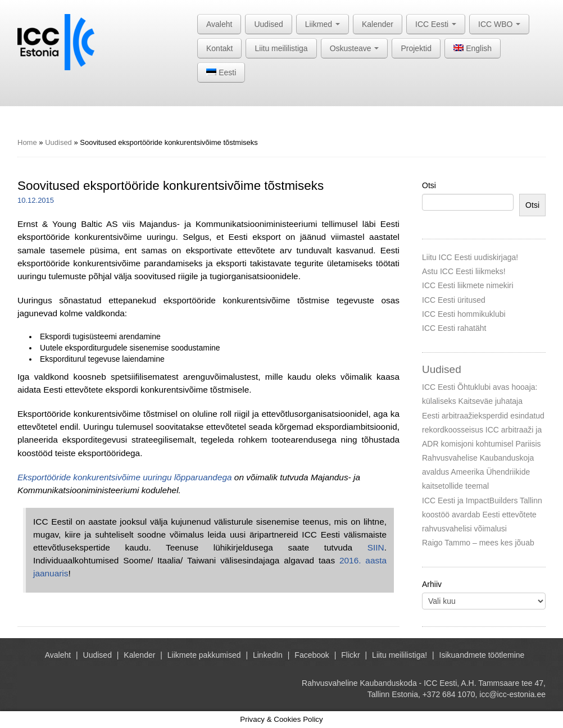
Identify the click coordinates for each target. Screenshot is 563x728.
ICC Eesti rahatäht (454, 328)
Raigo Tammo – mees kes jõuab (478, 543)
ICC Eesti (436, 24)
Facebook (312, 655)
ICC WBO (499, 24)
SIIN (376, 547)
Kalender (378, 24)
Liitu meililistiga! (399, 655)
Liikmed (323, 24)
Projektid (416, 48)
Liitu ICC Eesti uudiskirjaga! (470, 257)
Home (27, 142)
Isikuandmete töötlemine (482, 655)
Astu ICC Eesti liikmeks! (464, 271)
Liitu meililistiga (281, 48)
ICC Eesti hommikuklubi (464, 314)
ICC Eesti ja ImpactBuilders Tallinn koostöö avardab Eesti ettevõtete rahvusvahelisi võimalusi (482, 515)
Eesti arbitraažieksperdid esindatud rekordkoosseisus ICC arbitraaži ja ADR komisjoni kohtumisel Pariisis (483, 430)
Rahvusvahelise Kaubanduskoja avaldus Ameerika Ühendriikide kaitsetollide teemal (478, 472)
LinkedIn (268, 655)
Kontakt (219, 48)
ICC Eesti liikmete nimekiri (468, 285)
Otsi (429, 185)
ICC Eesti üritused (454, 300)
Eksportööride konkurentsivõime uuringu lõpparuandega (125, 477)
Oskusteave (355, 48)
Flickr (350, 655)
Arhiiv (432, 584)
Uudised (268, 24)
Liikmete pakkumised (204, 655)
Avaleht (219, 24)
